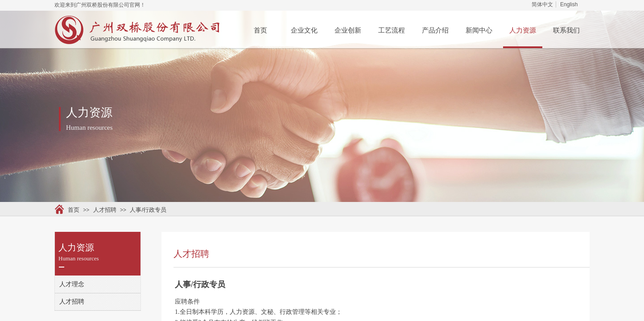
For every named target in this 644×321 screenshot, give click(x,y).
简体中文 (542, 4)
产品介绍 (435, 30)
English (569, 4)
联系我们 (566, 30)
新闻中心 (479, 30)
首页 (260, 30)
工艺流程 (392, 30)
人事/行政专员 (148, 210)
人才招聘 (105, 210)
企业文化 (304, 30)
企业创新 (348, 30)
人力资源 (523, 30)
